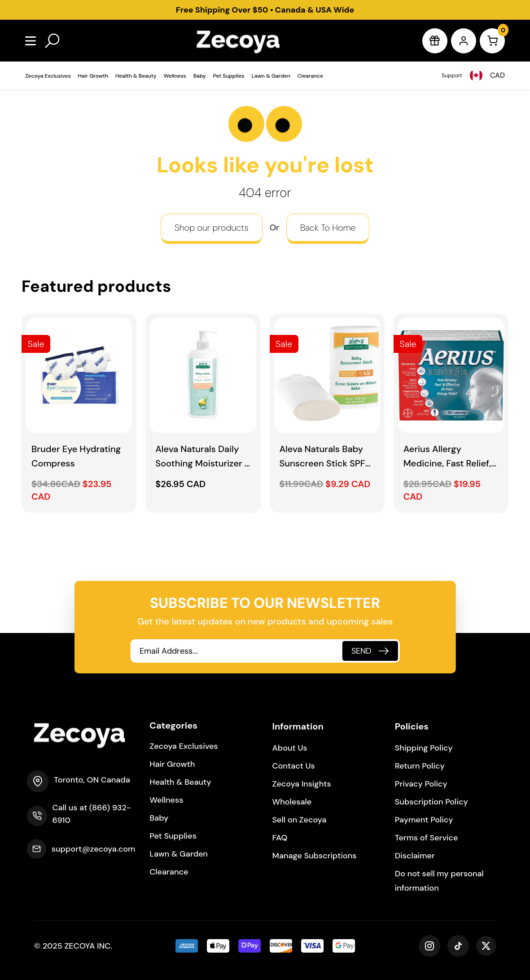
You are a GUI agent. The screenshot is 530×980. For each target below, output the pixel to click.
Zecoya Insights (302, 784)
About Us (290, 748)
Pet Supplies (229, 76)
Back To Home (328, 228)
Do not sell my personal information (439, 881)
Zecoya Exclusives (48, 76)
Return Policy (420, 766)
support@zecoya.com (93, 849)
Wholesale (292, 802)
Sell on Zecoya (300, 820)
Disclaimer (415, 856)
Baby (200, 76)
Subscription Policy (431, 802)
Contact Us (294, 766)
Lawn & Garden (271, 76)
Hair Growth (93, 76)
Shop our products (212, 228)
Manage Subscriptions (315, 856)
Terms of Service (427, 838)
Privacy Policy (421, 784)
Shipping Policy (424, 748)
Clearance (310, 76)
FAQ (280, 838)
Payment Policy (424, 820)
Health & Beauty (136, 76)
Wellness (175, 76)
